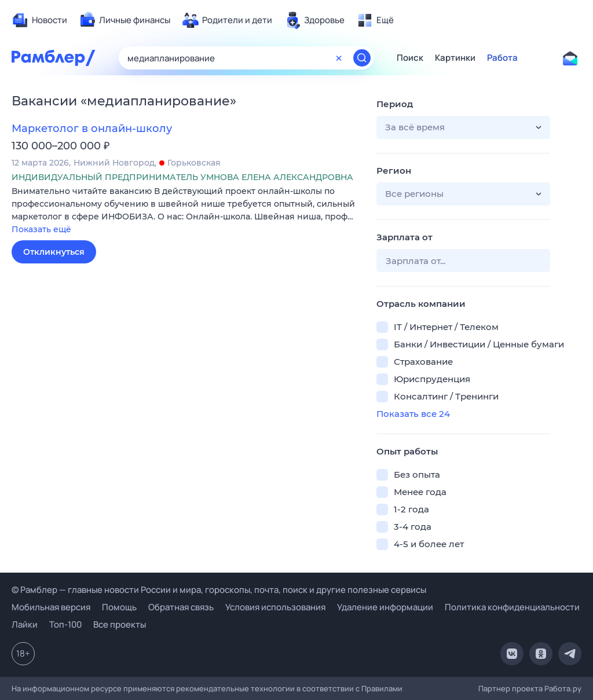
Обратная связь (181, 607)
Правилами (382, 688)
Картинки (455, 58)
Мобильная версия (51, 607)
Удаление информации (385, 607)
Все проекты (120, 624)
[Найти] (362, 58)
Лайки (25, 624)
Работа (502, 58)
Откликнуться (54, 252)
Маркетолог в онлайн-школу (92, 129)
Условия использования (275, 607)
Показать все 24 (413, 414)
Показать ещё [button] (41, 229)
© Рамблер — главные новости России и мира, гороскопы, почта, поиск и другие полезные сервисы (219, 590)
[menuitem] (39, 20)
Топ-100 (65, 624)
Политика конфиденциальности (512, 607)
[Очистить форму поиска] (339, 58)
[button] (185, 211)
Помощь (119, 607)
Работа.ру (563, 688)
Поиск (410, 58)
